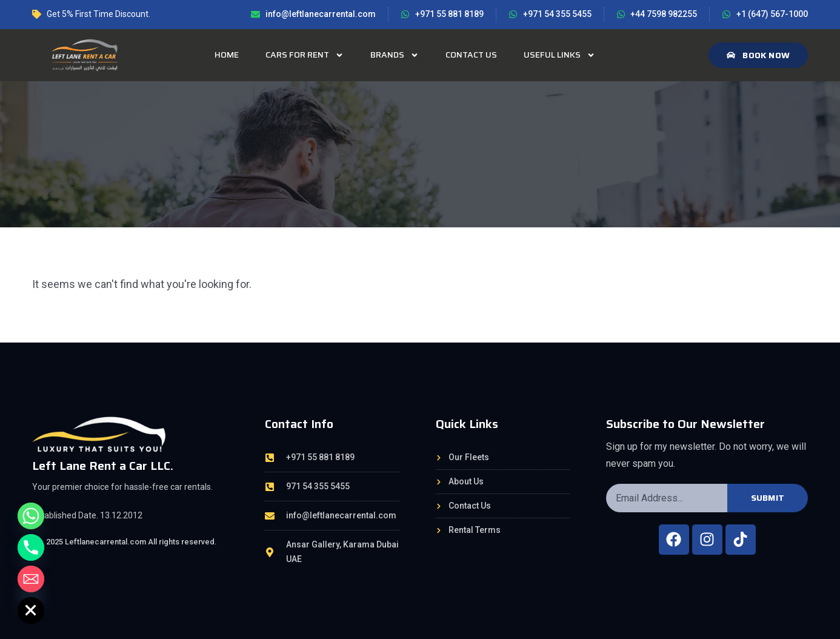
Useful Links (559, 55)
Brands (395, 55)
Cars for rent (305, 55)
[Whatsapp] (31, 516)
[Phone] (31, 547)
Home (227, 55)
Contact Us (471, 55)
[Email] (31, 579)
